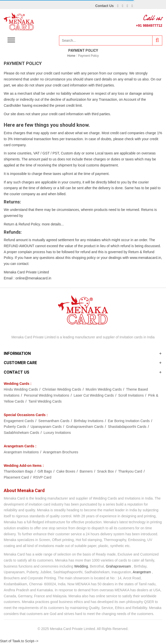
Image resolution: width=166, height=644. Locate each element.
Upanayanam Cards (46, 427)
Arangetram (142, 572)
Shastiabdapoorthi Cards (127, 427)
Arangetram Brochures (61, 452)
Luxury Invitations (57, 433)
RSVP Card (42, 477)
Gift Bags (45, 471)
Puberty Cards (15, 427)
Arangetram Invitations (22, 452)
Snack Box (106, 471)
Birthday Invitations (89, 421)
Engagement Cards (19, 421)
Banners (87, 471)
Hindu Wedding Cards (21, 389)
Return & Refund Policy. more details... (34, 224)
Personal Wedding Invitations (47, 395)
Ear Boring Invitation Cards (129, 421)
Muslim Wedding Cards (104, 389)
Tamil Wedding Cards (45, 401)
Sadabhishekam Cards (22, 433)
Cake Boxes (66, 471)
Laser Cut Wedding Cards (94, 395)
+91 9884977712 (149, 25)
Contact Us (104, 6)
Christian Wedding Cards (62, 389)
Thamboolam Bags (19, 471)
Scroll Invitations (131, 395)
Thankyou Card (131, 471)
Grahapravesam (118, 566)
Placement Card (17, 477)
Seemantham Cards (54, 421)
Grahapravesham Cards (85, 427)
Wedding (81, 566)
